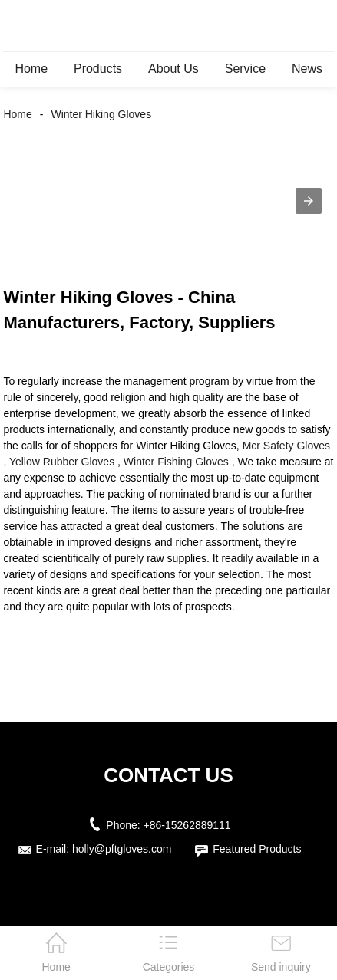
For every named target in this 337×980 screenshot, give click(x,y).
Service (245, 69)
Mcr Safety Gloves (286, 446)
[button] (309, 201)
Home (31, 69)
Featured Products (257, 849)
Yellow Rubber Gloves (62, 462)
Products (98, 69)
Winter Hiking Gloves (101, 114)
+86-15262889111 (187, 825)
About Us (173, 69)
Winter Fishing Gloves (176, 462)
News (307, 69)
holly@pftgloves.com (122, 849)
